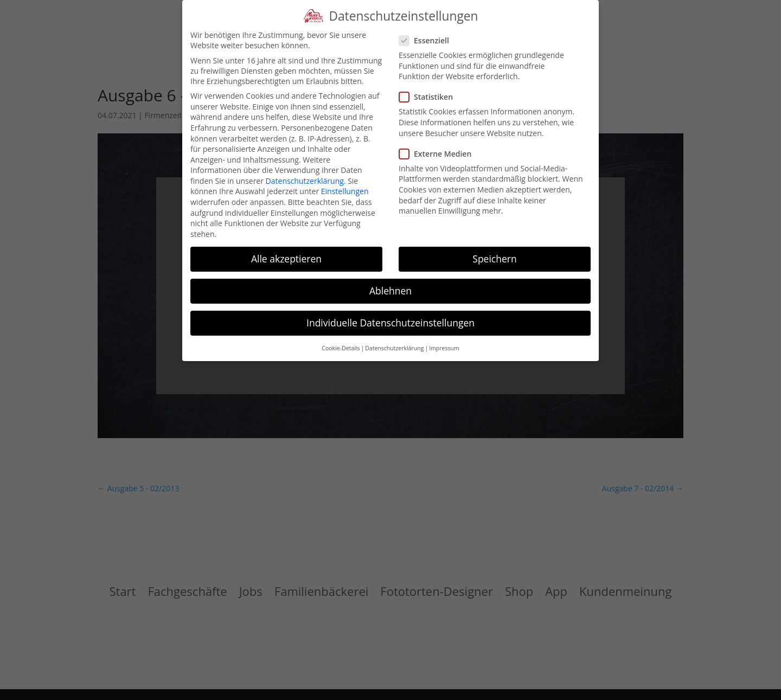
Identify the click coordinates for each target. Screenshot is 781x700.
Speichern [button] (494, 259)
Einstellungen (345, 191)
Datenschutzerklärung (305, 181)
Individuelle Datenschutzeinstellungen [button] (390, 323)
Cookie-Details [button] (341, 348)
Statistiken (430, 97)
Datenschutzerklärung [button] (394, 348)
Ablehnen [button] (390, 291)
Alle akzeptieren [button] (286, 259)
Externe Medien (440, 154)
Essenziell (428, 40)
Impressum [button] (444, 348)
